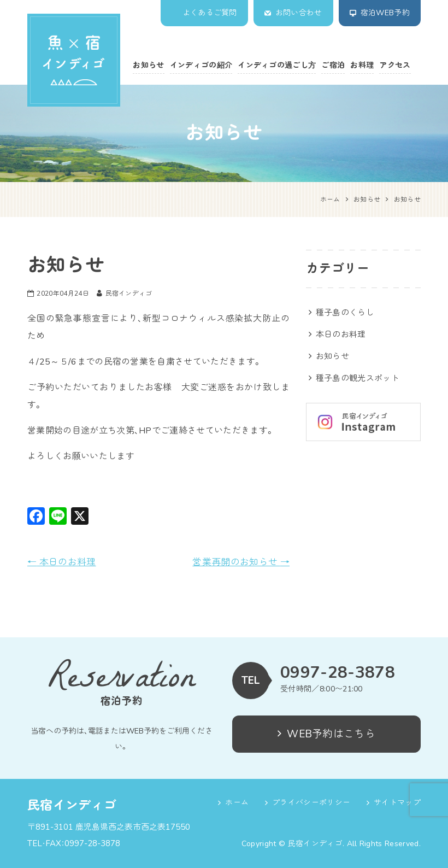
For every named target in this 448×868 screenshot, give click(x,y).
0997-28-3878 (338, 673)
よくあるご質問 (210, 13)
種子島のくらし (345, 313)
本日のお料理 (62, 562)
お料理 (362, 65)
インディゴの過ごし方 (277, 65)
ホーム (237, 803)
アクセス (395, 65)
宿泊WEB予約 (385, 13)
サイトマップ (397, 803)
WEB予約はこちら (326, 734)
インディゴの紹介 (201, 65)
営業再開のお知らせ (241, 562)
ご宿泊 (333, 65)
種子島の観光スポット (358, 378)
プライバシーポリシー (311, 803)
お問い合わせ (299, 13)
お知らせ (148, 65)
